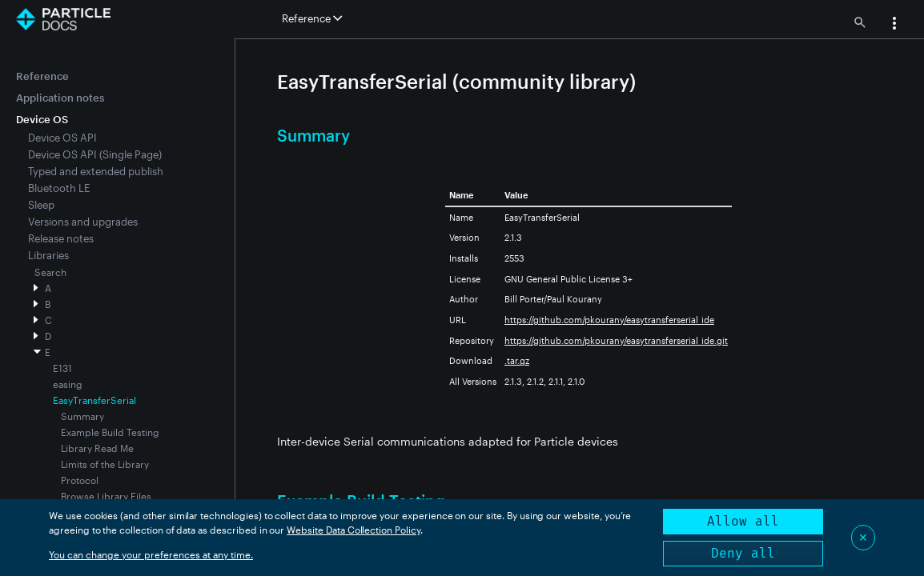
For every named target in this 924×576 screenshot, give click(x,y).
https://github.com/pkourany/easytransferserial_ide (609, 320)
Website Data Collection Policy (354, 530)
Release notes (61, 238)
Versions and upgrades (83, 222)
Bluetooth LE (59, 188)
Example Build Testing (110, 432)
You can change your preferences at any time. (151, 554)
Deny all (743, 553)
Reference (42, 76)
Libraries (48, 255)
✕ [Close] (863, 537)
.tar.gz (517, 360)
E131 (62, 368)
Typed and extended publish (96, 171)
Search (50, 272)
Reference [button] (312, 18)
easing (68, 384)
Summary (82, 416)
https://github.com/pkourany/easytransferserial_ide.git (616, 340)
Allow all (743, 521)
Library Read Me (97, 448)
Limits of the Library (105, 464)
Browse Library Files (106, 496)
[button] (894, 25)
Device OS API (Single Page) (95, 154)
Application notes (60, 98)
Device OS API (62, 138)
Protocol (80, 480)
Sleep (41, 205)
